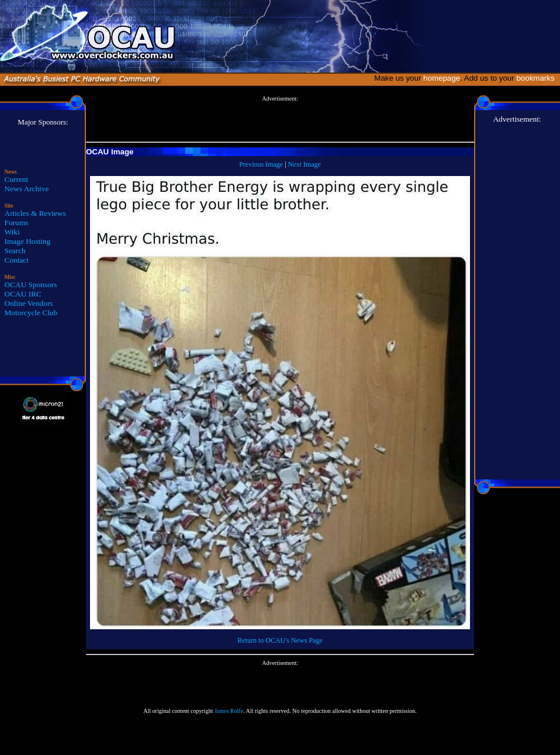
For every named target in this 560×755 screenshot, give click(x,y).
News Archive (27, 189)
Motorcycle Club (31, 313)
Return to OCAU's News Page (280, 640)
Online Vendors (29, 303)
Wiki (12, 232)
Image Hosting (28, 241)
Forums (17, 223)
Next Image (305, 164)
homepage (442, 78)
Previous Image (261, 164)
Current (17, 179)
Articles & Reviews (35, 213)
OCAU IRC (23, 294)
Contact (17, 260)
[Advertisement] (280, 119)
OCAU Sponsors (31, 285)
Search (15, 251)
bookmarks (537, 78)
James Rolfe (229, 711)
